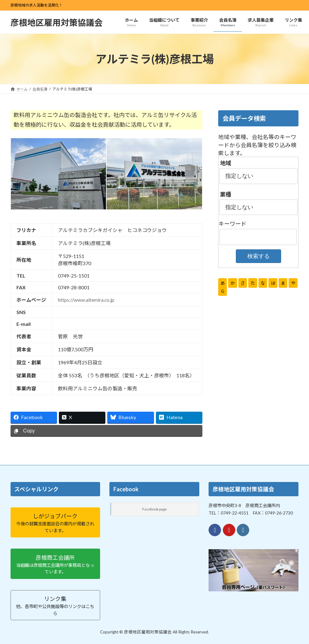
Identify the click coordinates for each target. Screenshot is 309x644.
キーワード (232, 224)
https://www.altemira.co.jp (86, 300)
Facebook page (154, 509)
